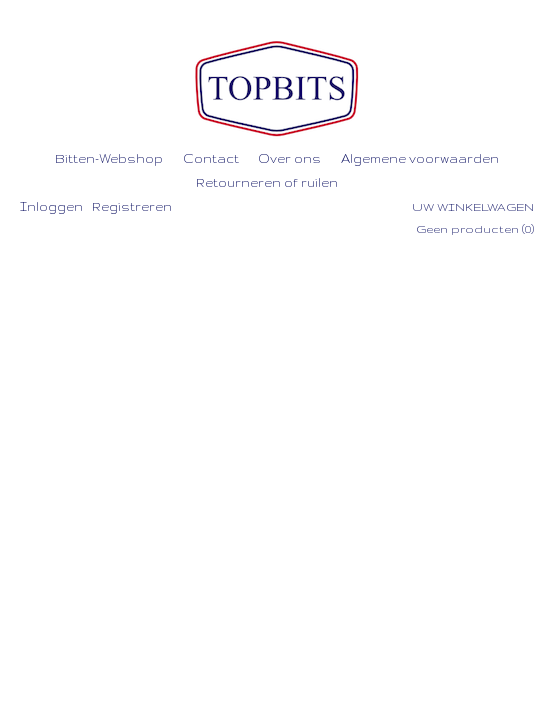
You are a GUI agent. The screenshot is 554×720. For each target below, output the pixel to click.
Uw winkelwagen (473, 207)
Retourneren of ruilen (267, 182)
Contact (211, 158)
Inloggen (51, 206)
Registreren (132, 206)
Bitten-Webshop (109, 158)
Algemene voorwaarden (420, 158)
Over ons (289, 158)
